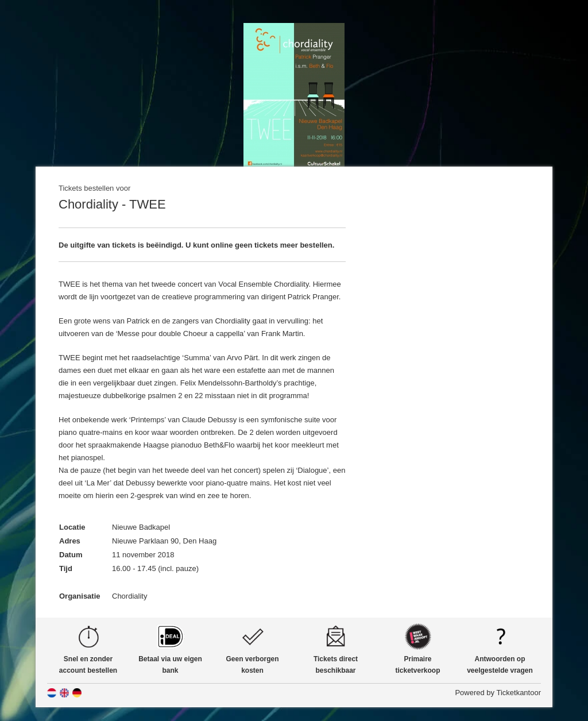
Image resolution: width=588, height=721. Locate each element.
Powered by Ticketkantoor (498, 693)
